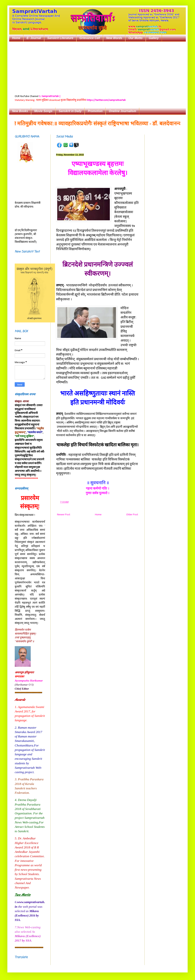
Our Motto (135, 38)
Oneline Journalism (122, 111)
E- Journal (34, 38)
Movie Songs (43, 111)
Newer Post (64, 515)
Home (16, 38)
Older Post (132, 515)
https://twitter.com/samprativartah (106, 100)
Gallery (154, 38)
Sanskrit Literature (60, 38)
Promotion (95, 111)
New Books (20, 111)
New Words (114, 38)
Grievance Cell (90, 38)
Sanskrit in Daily (70, 111)
